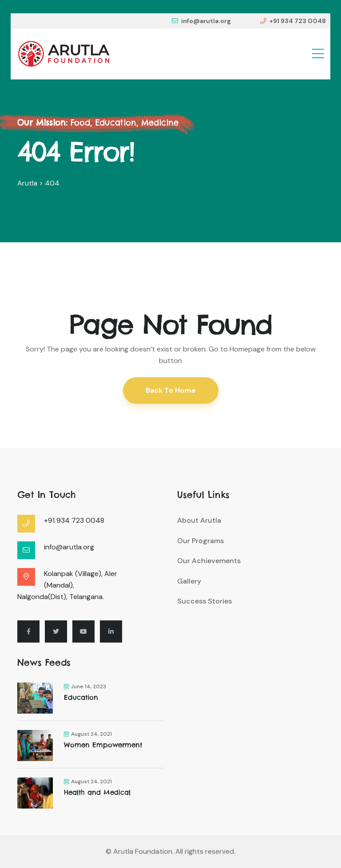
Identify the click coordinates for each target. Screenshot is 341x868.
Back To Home (171, 390)
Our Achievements (209, 561)
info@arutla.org (201, 21)
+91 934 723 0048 (293, 21)
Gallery (189, 582)
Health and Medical (97, 792)
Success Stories (204, 602)
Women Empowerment (103, 745)
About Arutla (199, 520)
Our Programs (200, 541)
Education (81, 697)
